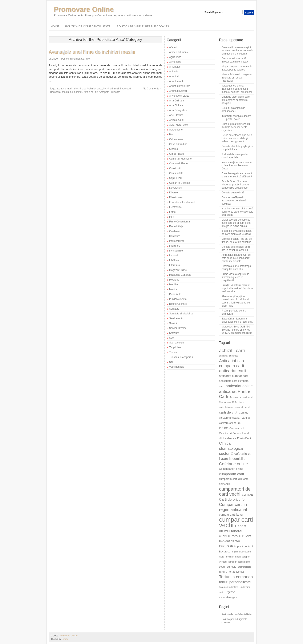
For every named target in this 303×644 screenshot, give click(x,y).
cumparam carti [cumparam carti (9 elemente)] (231, 474)
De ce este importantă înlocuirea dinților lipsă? (235, 60)
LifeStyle (174, 260)
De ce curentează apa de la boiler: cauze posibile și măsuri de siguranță (237, 138)
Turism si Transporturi (181, 357)
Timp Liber (175, 347)
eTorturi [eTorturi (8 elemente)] (225, 536)
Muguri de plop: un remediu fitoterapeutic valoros (237, 68)
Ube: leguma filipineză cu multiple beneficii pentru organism (236, 127)
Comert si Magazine (180, 159)
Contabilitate (176, 173)
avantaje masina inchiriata (71, 89)
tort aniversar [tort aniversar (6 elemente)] (236, 572)
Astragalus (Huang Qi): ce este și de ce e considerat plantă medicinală (236, 258)
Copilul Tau (175, 178)
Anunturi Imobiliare (180, 86)
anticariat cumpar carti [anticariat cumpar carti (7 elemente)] (234, 376)
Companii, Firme (178, 164)
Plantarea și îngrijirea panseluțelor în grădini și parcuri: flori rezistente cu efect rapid (236, 301)
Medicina (174, 280)
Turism (173, 352)
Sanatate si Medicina (181, 314)
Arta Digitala (176, 105)
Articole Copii (177, 120)
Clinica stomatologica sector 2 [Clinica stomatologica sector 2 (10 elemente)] (231, 448)
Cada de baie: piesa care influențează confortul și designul (236, 100)
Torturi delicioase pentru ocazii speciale (235, 156)
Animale (174, 72)
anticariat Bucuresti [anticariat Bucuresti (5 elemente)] (229, 356)
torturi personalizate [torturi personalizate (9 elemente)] (235, 582)
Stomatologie (177, 343)
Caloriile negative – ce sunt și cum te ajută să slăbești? (237, 175)
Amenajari (175, 67)
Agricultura (175, 57)
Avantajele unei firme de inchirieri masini (92, 52)
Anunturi (174, 76)
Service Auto (176, 318)
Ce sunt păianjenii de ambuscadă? (233, 110)
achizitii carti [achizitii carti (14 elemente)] (232, 351)
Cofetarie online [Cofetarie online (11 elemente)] (233, 464)
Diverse (173, 193)
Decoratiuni (176, 188)
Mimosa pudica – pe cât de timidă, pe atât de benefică (237, 240)
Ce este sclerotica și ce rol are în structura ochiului (236, 248)
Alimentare (175, 62)
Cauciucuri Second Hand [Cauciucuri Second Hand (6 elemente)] (234, 433)
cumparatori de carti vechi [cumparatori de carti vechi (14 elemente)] (235, 492)
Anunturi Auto (177, 81)
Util (171, 362)
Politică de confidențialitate (88, 26)
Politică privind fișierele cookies (143, 26)
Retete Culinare (178, 304)
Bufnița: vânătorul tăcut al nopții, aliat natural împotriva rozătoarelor (237, 288)
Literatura (175, 265)
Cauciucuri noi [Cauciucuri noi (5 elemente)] (237, 428)
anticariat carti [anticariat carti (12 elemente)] (232, 371)
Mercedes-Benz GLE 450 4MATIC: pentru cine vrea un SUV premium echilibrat (237, 330)
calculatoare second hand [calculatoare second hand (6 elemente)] (234, 407)
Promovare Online (84, 9)
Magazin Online (178, 270)
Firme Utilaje (176, 226)
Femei (173, 212)
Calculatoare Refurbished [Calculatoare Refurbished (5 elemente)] (232, 402)
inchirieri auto (94, 89)
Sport (172, 338)
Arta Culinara (177, 101)
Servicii (173, 323)
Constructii (175, 168)
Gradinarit (175, 231)
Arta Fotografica (178, 110)
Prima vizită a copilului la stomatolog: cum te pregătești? (235, 277)
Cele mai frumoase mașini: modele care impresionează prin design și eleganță (237, 51)
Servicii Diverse (178, 328)
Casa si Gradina (178, 144)
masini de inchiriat (72, 92)
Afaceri (173, 47)
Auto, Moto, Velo (178, 125)
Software (174, 333)
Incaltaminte (176, 251)
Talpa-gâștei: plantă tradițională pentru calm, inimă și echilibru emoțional (237, 89)
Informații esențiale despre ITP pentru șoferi (236, 118)
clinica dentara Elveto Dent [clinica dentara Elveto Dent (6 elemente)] (235, 438)
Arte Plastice (176, 115)
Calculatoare (176, 139)
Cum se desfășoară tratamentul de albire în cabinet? (235, 201)
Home (55, 26)
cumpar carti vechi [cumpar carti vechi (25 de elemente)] (236, 522)
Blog (172, 134)
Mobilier (174, 285)
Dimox (65, 639)
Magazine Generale (180, 275)
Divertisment (176, 197)
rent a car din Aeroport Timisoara (102, 92)
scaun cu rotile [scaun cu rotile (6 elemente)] (228, 567)
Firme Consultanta (179, 222)
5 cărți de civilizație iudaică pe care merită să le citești (237, 232)
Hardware (175, 236)
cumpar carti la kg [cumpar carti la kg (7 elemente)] (231, 515)
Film (172, 217)
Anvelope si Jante (179, 96)
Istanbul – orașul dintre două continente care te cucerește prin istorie (237, 212)
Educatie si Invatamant (182, 202)
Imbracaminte (177, 241)
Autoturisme (176, 130)
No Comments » (152, 89)
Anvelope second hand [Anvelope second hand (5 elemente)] (241, 397)
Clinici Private (177, 154)
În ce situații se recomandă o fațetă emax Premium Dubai (237, 165)
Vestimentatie (177, 367)
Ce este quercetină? (233, 193)
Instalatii (174, 255)
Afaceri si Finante (179, 52)
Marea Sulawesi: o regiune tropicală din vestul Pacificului (237, 78)
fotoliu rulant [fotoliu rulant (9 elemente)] (242, 536)
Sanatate (174, 309)
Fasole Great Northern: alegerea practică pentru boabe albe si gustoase (235, 185)
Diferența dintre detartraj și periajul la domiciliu (236, 268)
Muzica (173, 289)
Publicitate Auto (81, 59)
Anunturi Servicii (178, 91)
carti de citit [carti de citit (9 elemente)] (228, 412)
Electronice (175, 207)
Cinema (173, 149)
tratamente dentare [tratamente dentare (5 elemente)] (229, 587)
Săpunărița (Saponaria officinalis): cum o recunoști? (237, 320)
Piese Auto (175, 294)
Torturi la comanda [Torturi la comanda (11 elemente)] (236, 577)
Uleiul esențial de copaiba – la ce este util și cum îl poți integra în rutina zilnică (237, 223)
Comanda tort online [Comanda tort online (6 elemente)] (231, 469)
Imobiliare (175, 246)
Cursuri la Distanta (180, 183)
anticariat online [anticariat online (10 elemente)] (239, 386)
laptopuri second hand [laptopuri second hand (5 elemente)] (240, 562)
